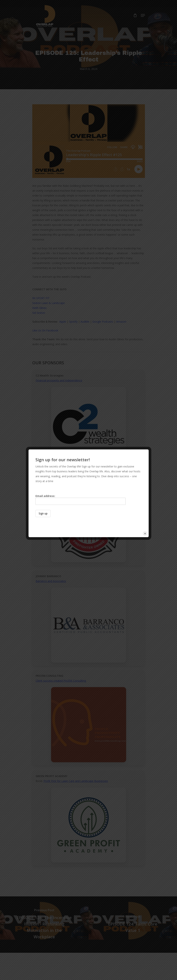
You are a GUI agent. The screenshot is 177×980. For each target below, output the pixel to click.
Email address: (81, 499)
